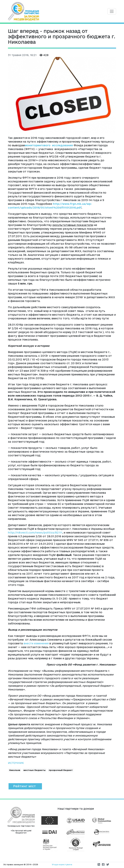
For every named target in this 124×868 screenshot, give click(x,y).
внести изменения (36, 643)
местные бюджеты (34, 770)
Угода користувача (62, 864)
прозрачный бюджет (61, 770)
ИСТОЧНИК (16, 763)
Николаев (15, 770)
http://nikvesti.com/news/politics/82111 (35, 533)
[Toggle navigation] (112, 11)
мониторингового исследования (49, 145)
